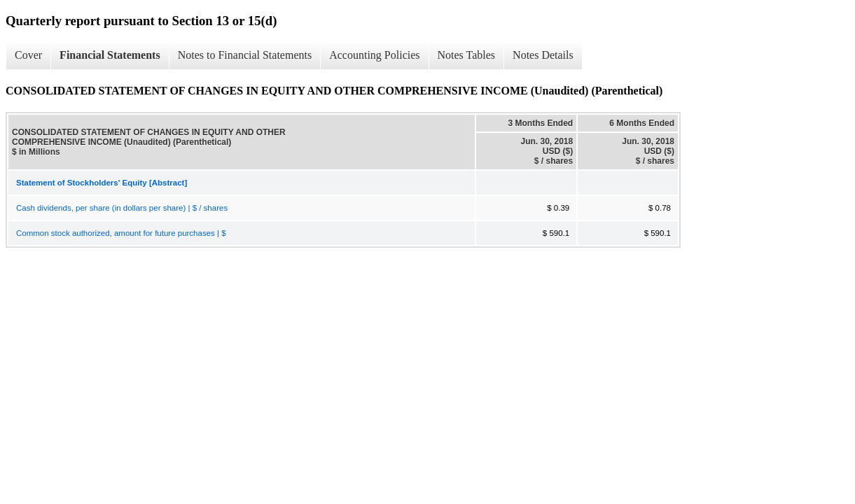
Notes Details (543, 55)
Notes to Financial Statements (245, 55)
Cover (28, 55)
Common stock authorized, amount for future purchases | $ (121, 233)
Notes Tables (467, 55)
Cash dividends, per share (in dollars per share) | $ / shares (122, 208)
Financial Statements (110, 55)
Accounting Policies (374, 55)
